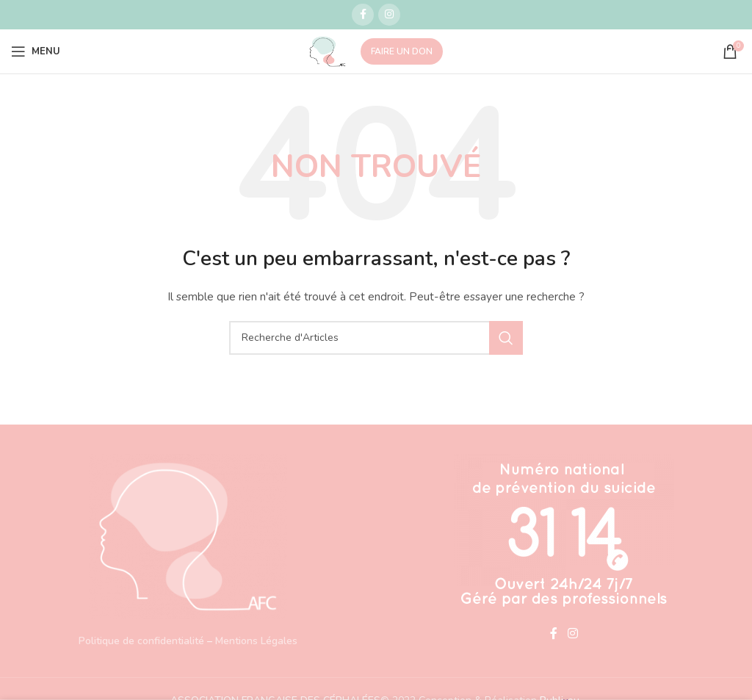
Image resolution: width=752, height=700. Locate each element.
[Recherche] (376, 338)
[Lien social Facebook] (363, 15)
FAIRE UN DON (402, 51)
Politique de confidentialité (141, 641)
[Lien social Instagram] (389, 15)
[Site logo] (328, 50)
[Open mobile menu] (36, 51)
